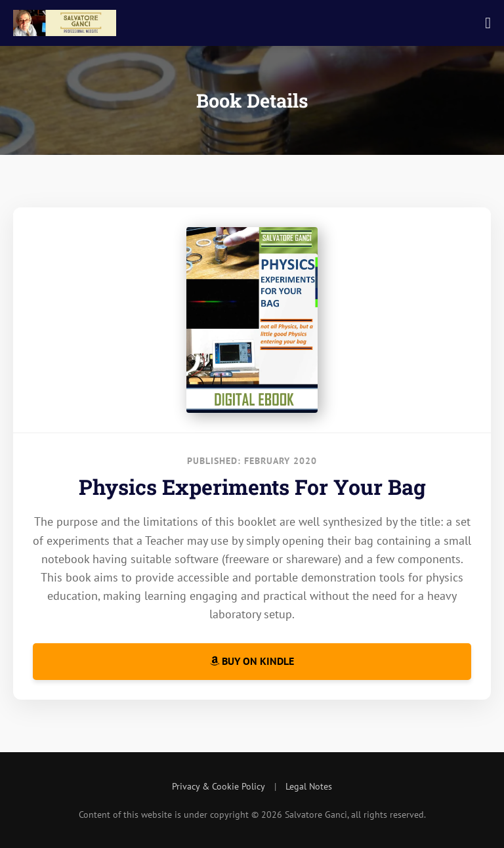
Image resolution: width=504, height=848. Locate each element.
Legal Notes (309, 786)
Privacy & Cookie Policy (219, 786)
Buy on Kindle (252, 661)
